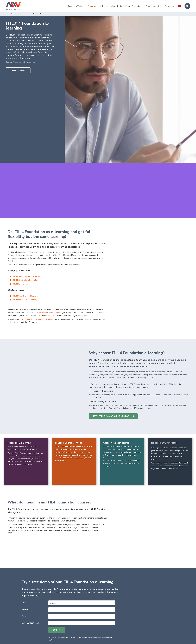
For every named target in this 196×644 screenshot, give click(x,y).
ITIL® (10, 517)
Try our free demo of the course (21, 62)
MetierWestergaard (12, 14)
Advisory (104, 6)
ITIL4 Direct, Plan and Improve (26, 288)
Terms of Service (107, 624)
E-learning (92, 6)
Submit (57, 616)
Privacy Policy (93, 624)
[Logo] (13, 6)
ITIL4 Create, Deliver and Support (27, 268)
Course (25, 589)
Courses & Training (76, 6)
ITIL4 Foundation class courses (47, 305)
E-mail (24, 602)
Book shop (170, 6)
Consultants (117, 6)
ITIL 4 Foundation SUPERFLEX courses (37, 311)
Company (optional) (30, 609)
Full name (26, 596)
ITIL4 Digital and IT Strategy (25, 292)
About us (157, 6)
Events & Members (134, 6)
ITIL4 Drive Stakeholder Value (26, 272)
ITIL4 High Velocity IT (22, 276)
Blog (148, 6)
